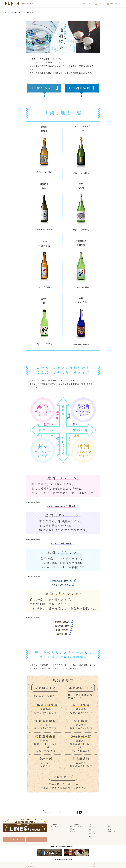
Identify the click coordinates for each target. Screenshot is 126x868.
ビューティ (111, 824)
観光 (90, 829)
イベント (110, 829)
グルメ (91, 824)
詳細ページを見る (44, 172)
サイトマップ (55, 827)
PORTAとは (54, 824)
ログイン (100, 4)
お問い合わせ (113, 4)
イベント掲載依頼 (75, 824)
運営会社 (72, 831)
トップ (7, 12)
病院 (109, 827)
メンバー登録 (86, 4)
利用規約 (72, 829)
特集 (12, 12)
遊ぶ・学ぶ (92, 831)
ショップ (91, 836)
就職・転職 (92, 834)
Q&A (52, 829)
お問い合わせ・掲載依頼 (77, 827)
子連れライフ (111, 831)
